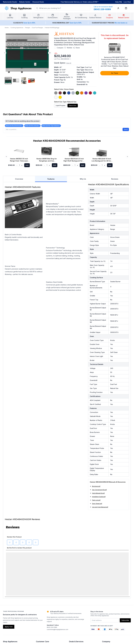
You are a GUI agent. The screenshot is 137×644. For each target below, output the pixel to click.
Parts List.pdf (96, 500)
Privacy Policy (107, 616)
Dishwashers (7, 609)
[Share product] (76, 48)
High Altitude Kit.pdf (98, 493)
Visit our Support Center (45, 599)
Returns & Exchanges (44, 606)
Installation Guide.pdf (99, 497)
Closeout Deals (38, 2)
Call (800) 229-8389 (109, 602)
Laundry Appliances (10, 599)
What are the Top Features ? (51, 126)
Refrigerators (8, 606)
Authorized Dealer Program (112, 609)
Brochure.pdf (96, 486)
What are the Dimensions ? (14, 126)
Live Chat (127, 2)
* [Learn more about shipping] (98, 2)
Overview (19, 179)
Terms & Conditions (51, 640)
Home (7, 28)
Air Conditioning (9, 613)
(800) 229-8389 (52, 581)
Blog (5, 616)
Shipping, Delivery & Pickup (46, 602)
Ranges (28, 28)
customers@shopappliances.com (58, 583)
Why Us (83, 179)
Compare (60, 48)
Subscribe (125, 574)
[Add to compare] (55, 48)
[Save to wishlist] (68, 48)
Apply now (9, 580)
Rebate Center (25, 2)
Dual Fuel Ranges (38, 28)
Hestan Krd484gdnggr (52, 28)
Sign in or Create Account (78, 616)
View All (69, 63)
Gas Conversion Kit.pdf (99, 490)
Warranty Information (43, 609)
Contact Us (106, 599)
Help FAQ (119, 2)
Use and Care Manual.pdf (100, 507)
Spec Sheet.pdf (97, 504)
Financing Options (75, 609)
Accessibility (106, 613)
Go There (115, 73)
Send (126, 129)
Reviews (115, 179)
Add (27, 165)
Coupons (72, 599)
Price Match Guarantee (77, 606)
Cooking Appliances (17, 28)
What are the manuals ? (32, 126)
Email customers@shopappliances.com (116, 606)
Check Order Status (43, 613)
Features (51, 180)
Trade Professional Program (79, 613)
